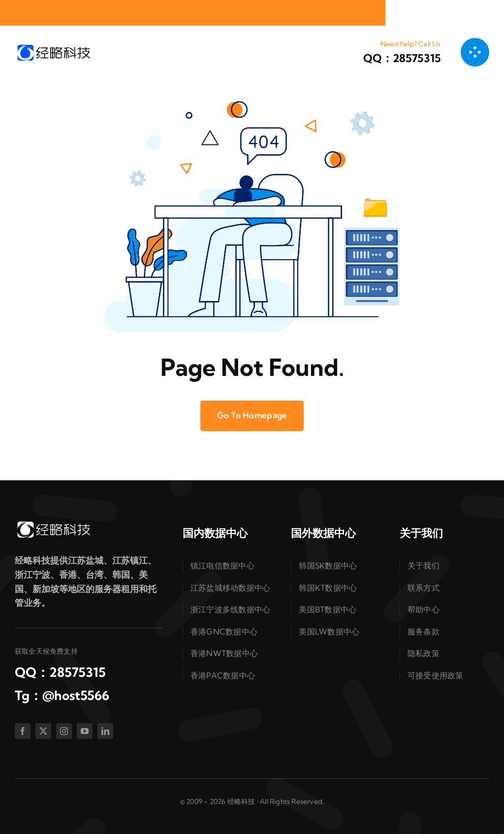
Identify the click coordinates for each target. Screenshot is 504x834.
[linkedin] (105, 731)
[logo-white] (53, 524)
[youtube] (85, 731)
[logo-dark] (53, 47)
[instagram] (64, 731)
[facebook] (23, 731)
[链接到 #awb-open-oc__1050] (475, 52)
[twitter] (43, 731)
